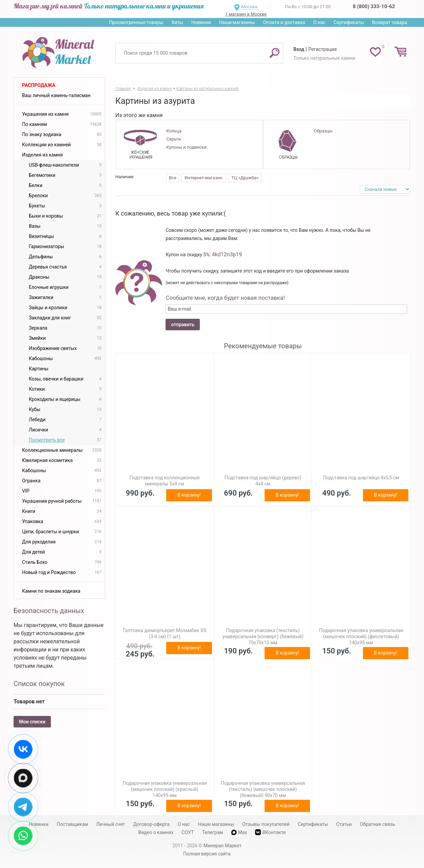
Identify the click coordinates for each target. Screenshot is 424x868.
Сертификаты (349, 22)
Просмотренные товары (136, 22)
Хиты (177, 22)
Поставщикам (72, 824)
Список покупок (39, 684)
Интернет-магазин (204, 178)
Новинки (201, 22)
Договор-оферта (151, 824)
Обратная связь (378, 824)
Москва (249, 7)
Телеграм (212, 832)
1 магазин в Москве (246, 14)
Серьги (174, 139)
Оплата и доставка (284, 22)
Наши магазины (237, 22)
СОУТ (188, 832)
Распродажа (39, 85)
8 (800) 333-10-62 (374, 6)
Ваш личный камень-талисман (56, 95)
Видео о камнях (156, 832)
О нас (319, 22)
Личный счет (111, 824)
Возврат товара (390, 22)
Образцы (323, 131)
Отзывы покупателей (266, 824)
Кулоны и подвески (186, 147)
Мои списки (32, 722)
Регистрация (323, 49)
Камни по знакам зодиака (51, 591)
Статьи (344, 824)
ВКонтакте (270, 832)
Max (239, 832)
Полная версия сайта (207, 854)
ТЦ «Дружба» (245, 178)
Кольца (174, 131)
